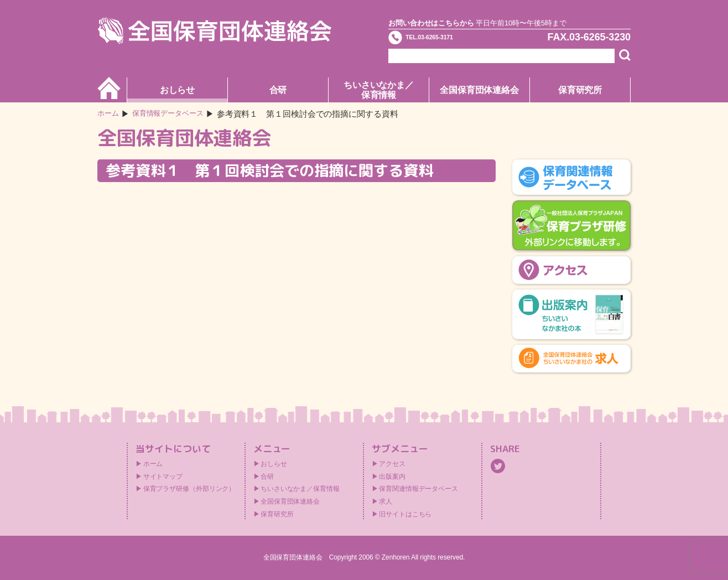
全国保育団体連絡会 (479, 90)
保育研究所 (580, 90)
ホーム (110, 114)
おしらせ (178, 90)
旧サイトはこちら (405, 514)
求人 (386, 501)
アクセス (392, 464)
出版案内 (392, 477)
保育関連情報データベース (418, 489)
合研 (278, 90)
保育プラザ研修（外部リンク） (189, 489)
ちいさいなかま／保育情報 (379, 90)
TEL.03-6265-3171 (451, 41)
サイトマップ (163, 477)
